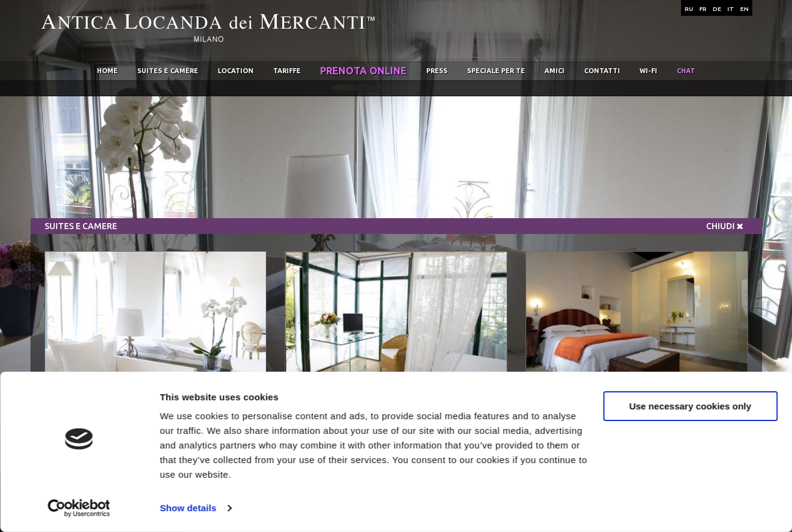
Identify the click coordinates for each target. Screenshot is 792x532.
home (107, 71)
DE (717, 9)
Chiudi (725, 226)
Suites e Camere (168, 71)
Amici (555, 71)
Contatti (602, 71)
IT (731, 9)
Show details (188, 508)
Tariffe (287, 71)
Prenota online (363, 71)
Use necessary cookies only (690, 406)
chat (686, 71)
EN (744, 9)
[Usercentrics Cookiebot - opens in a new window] (79, 508)
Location (236, 71)
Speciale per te (496, 71)
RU (689, 9)
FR (703, 9)
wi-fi (648, 71)
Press (437, 71)
